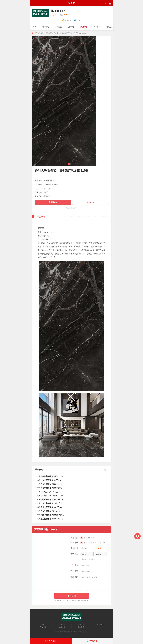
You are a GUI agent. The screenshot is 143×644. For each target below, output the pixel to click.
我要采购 (53, 202)
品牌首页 (49, 33)
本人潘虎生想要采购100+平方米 (50, 507)
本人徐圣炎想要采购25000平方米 (50, 500)
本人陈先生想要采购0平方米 (48, 511)
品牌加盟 (81, 624)
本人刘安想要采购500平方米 (48, 492)
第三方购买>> (71, 208)
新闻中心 (100, 624)
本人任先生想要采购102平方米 (49, 480)
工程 (93, 543)
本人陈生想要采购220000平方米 (50, 496)
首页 (43, 624)
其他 (102, 543)
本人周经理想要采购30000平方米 (50, 515)
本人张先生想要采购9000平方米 (50, 519)
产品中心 (57, 33)
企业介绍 (62, 627)
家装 (84, 543)
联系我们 (81, 627)
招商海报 (62, 624)
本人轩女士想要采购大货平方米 (50, 503)
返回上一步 (32, 3)
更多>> (106, 470)
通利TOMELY (87, 538)
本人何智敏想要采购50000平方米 (50, 476)
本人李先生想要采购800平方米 (49, 484)
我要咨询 (90, 202)
